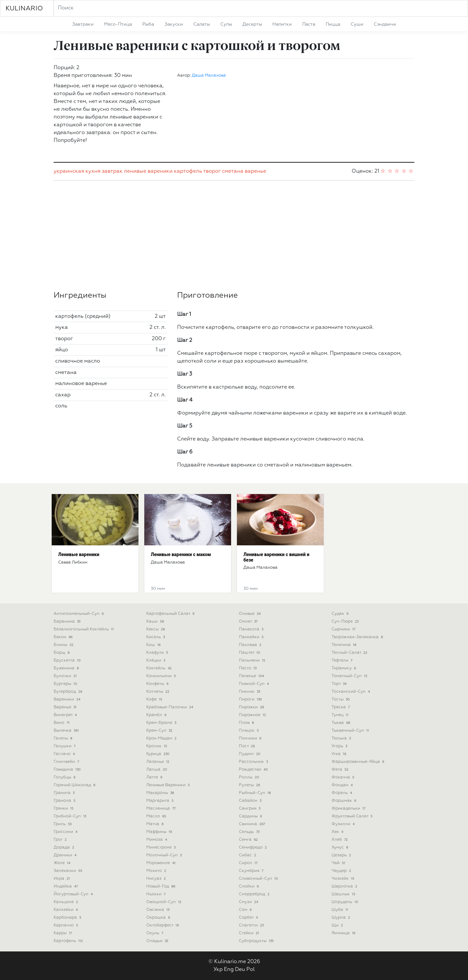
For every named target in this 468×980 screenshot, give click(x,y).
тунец (341, 715)
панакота (252, 629)
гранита (65, 793)
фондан (343, 785)
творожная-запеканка (358, 637)
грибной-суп (71, 816)
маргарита (161, 801)
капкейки (66, 910)
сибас (248, 855)
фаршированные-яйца (358, 762)
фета (341, 769)
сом (246, 910)
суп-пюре (346, 621)
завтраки (83, 24)
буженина (67, 668)
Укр (218, 970)
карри (63, 933)
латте (155, 777)
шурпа (341, 918)
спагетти (252, 925)
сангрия (250, 808)
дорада (65, 847)
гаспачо (65, 754)
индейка (66, 886)
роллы (250, 777)
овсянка (158, 910)
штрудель (345, 902)
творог (212, 171)
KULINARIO (24, 8)
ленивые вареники (148, 171)
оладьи (158, 941)
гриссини (66, 832)
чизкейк (344, 879)
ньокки (156, 894)
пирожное (253, 715)
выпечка (67, 731)
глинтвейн (67, 762)
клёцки (156, 660)
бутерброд (69, 692)
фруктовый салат (353, 816)
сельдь (250, 832)
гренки (64, 808)
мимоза (157, 840)
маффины (160, 832)
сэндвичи (385, 24)
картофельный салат (171, 614)
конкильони (162, 676)
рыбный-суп (255, 793)
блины (64, 645)
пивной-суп (254, 684)
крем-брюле (162, 723)
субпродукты (257, 941)
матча (156, 824)
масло (157, 816)
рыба (148, 24)
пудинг (250, 754)
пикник (250, 692)
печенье (252, 676)
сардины (251, 816)
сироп (249, 863)
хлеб (340, 840)
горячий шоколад (75, 785)
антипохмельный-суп (79, 614)
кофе (155, 699)
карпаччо (66, 925)
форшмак (344, 801)
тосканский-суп (351, 692)
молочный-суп (165, 855)
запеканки (69, 871)
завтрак (112, 171)
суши (357, 24)
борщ (62, 653)
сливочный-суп (259, 879)
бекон (64, 637)
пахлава (251, 645)
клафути (158, 653)
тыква (341, 723)
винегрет (66, 715)
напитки (282, 24)
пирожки (252, 707)
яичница (344, 933)
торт (340, 684)
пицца (333, 24)
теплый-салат (350, 653)
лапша (157, 769)
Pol (251, 970)
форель (342, 793)
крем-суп (160, 731)
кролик (157, 746)
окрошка (159, 918)
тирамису (344, 668)
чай (339, 863)
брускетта (68, 660)
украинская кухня (77, 171)
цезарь (342, 855)
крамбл (157, 715)
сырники (344, 629)
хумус (340, 847)
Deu (240, 970)
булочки (66, 676)
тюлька (342, 738)
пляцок (249, 731)
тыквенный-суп (351, 731)
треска (341, 707)
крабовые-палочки (170, 707)
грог (61, 840)
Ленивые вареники (79, 554)
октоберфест (163, 925)
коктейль (160, 668)
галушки (65, 746)
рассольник (254, 762)
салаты (202, 24)
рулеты (250, 785)
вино (62, 723)
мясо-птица (118, 24)
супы (226, 24)
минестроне (162, 847)
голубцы (65, 777)
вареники (68, 699)
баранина (68, 621)
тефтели (343, 660)
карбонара (68, 918)
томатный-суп (350, 676)
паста (309, 24)
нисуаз (157, 879)
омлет (249, 621)
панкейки (252, 637)
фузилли (344, 824)
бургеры (66, 684)
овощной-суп (164, 902)
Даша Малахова (209, 75)
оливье (250, 614)
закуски (174, 24)
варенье (255, 171)
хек (338, 832)
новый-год (161, 886)
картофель (188, 171)
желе (63, 863)
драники (66, 855)
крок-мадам (162, 738)
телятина (344, 645)
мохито (157, 871)
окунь (155, 933)
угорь (340, 746)
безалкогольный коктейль (84, 629)
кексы (156, 629)
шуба (340, 910)
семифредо (253, 847)
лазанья (158, 762)
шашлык (344, 894)
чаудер (342, 871)
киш (154, 645)
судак (341, 614)
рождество (254, 769)
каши (156, 621)
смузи (249, 902)
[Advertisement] (234, 236)
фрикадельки (349, 808)
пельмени (253, 660)
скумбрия (252, 871)
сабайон (251, 801)
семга (249, 840)
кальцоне (66, 902)
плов (247, 723)
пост (247, 746)
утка (339, 754)
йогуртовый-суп (74, 894)
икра (62, 879)
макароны (161, 793)
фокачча (344, 777)
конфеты (158, 684)
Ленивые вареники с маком (181, 554)
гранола (65, 801)
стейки (250, 933)
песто (248, 668)
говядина (68, 769)
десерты (252, 24)
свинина (253, 824)
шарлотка (345, 886)
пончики (251, 738)
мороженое (162, 863)
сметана (233, 171)
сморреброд (255, 894)
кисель (156, 637)
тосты (341, 699)
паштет (250, 653)
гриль (63, 824)
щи (338, 925)
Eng (229, 970)
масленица (162, 808)
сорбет (249, 918)
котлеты (158, 692)
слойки (249, 886)
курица (158, 754)
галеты (64, 738)
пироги (251, 699)
